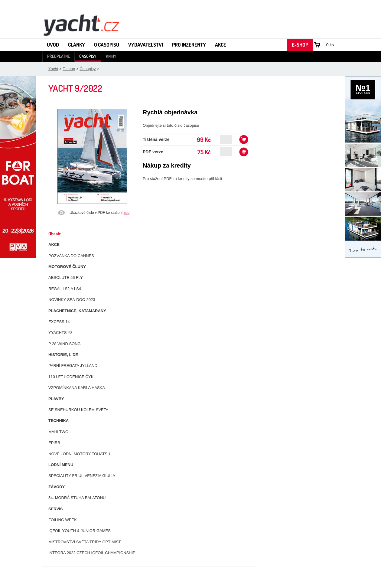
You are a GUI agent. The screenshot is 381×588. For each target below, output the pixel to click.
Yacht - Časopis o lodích (81, 24)
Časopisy (88, 56)
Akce (221, 45)
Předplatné (59, 56)
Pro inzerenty (189, 45)
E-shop (300, 45)
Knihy (111, 56)
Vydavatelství (146, 45)
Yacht (53, 69)
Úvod (53, 45)
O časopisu (107, 45)
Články (77, 45)
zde (127, 213)
